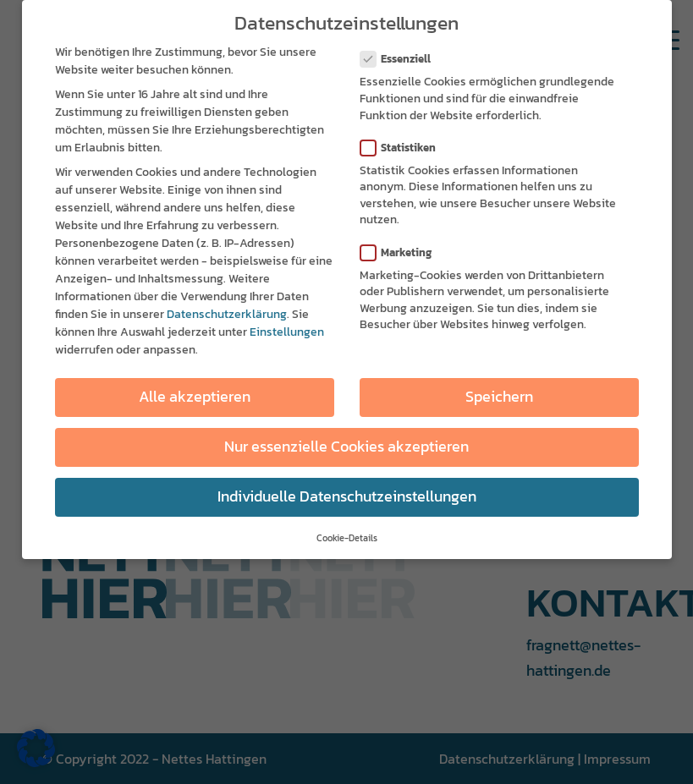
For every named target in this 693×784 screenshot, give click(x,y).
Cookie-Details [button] (347, 534)
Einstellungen (287, 328)
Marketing (403, 247)
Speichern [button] (499, 392)
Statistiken (405, 143)
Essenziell (403, 55)
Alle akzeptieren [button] (195, 392)
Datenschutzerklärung (227, 310)
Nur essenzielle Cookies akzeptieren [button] (346, 442)
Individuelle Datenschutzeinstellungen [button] (347, 492)
